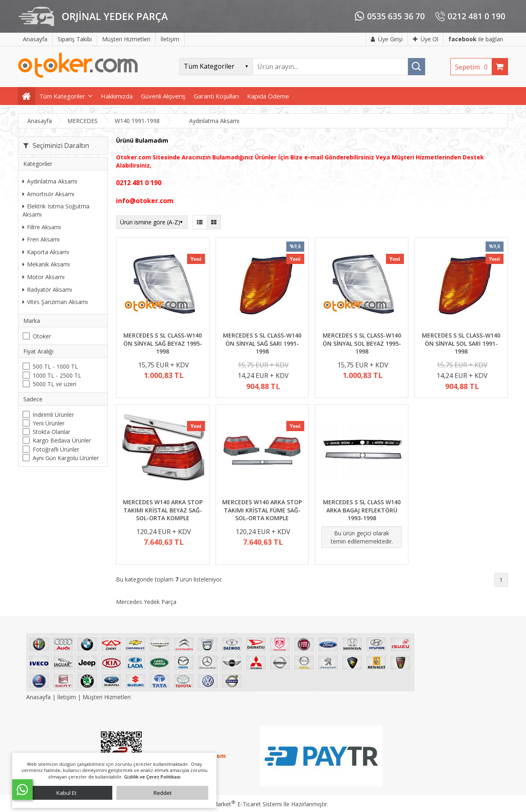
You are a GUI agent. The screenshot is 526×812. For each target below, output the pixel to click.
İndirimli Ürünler (53, 415)
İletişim (67, 697)
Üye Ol (426, 39)
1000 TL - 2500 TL (57, 375)
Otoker (42, 336)
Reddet (163, 793)
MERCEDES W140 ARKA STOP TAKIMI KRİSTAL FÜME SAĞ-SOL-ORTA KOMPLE (262, 510)
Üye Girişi (387, 39)
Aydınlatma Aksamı (50, 181)
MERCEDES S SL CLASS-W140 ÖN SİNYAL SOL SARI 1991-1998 (461, 343)
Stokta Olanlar (51, 432)
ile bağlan (476, 39)
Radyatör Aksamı (47, 290)
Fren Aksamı (41, 239)
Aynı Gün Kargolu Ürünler (66, 458)
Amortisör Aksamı (48, 194)
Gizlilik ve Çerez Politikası (152, 777)
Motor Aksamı (43, 277)
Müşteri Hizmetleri (107, 697)
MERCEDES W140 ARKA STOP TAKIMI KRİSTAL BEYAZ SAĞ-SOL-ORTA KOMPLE (163, 510)
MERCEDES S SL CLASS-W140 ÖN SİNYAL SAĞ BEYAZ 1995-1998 (163, 343)
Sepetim (473, 67)
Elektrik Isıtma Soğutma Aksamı (56, 210)
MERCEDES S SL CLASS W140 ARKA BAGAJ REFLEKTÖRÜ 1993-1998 (362, 510)
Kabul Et (66, 793)
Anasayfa (39, 697)
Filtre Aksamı (42, 227)
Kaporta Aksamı (46, 252)
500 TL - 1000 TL (55, 366)
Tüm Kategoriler (62, 96)
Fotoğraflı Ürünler (56, 449)
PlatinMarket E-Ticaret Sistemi (240, 804)
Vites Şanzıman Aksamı (55, 302)
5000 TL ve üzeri (55, 384)
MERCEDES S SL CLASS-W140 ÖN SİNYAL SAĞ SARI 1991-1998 (262, 343)
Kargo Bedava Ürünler (62, 440)
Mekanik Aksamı (46, 264)
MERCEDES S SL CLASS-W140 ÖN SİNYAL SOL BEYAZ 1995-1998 (362, 343)
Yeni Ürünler (49, 423)
